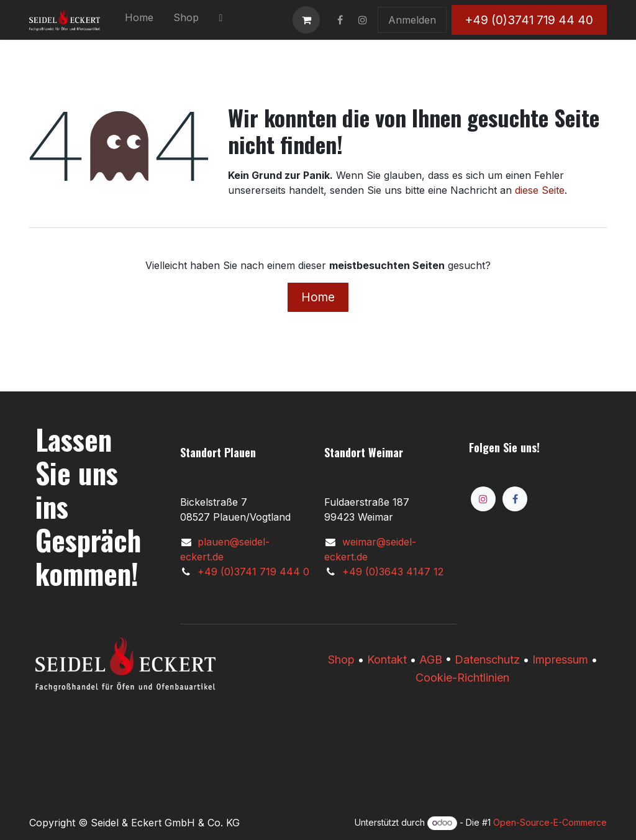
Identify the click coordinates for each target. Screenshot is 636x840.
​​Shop (341, 660)
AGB (431, 660)
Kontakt (387, 660)
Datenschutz (487, 660)
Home (318, 297)
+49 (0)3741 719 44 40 (529, 20)
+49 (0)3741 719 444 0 (253, 572)
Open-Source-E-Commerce (550, 822)
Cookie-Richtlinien (462, 678)
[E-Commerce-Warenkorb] (306, 20)
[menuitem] (139, 20)
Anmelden (412, 20)
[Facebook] (515, 499)
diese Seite (540, 190)
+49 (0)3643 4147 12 (393, 572)
